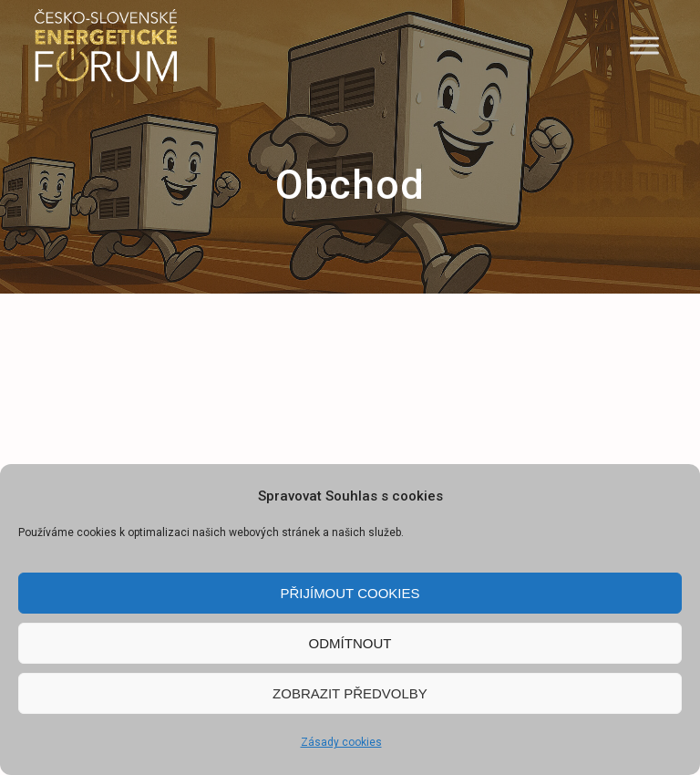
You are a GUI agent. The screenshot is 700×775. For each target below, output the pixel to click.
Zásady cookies (341, 742)
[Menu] (644, 45)
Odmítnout (350, 643)
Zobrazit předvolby (350, 693)
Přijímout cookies (350, 593)
